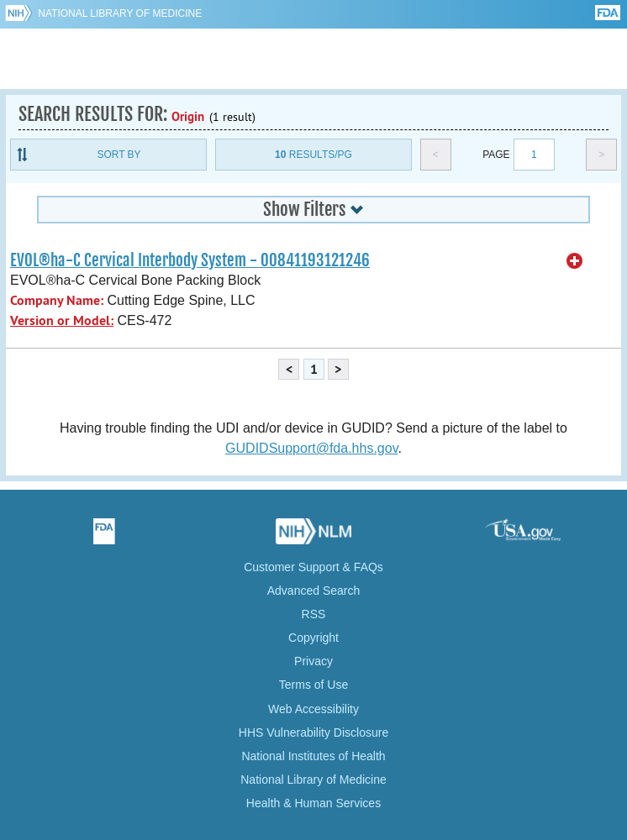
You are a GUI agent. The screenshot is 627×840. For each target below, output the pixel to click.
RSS (314, 614)
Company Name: (57, 300)
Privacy (313, 661)
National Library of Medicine (120, 13)
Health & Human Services (313, 803)
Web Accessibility (313, 709)
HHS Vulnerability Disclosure (313, 732)
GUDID (314, 59)
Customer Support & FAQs (313, 567)
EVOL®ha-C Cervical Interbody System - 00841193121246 (190, 260)
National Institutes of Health (313, 756)
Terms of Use (313, 685)
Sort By (119, 155)
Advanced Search (314, 591)
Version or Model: (62, 320)
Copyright (313, 638)
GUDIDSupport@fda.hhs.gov (311, 448)
